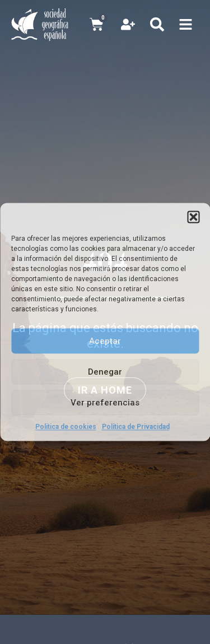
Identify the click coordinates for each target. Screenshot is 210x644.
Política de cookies (66, 427)
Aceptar (105, 341)
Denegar (105, 372)
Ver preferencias (105, 403)
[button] (193, 217)
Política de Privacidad (136, 427)
